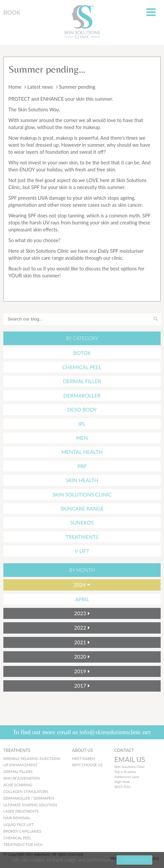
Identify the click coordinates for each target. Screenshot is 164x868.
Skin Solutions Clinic (82, 495)
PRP (82, 466)
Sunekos (82, 523)
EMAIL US (130, 759)
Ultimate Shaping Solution (30, 805)
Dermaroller (82, 395)
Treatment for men (23, 844)
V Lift (82, 551)
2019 (80, 671)
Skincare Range (82, 509)
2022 (80, 628)
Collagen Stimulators (26, 791)
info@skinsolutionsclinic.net (115, 732)
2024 (80, 585)
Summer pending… (47, 69)
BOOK (12, 13)
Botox (82, 353)
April (82, 599)
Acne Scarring (18, 785)
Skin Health (82, 480)
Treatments (82, 537)
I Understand (134, 860)
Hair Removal (17, 818)
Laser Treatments (21, 811)
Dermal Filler (82, 381)
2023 (80, 613)
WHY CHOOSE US (88, 765)
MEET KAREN (84, 758)
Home (15, 87)
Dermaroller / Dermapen (29, 798)
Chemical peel (17, 838)
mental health (82, 452)
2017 (80, 686)
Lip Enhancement (20, 765)
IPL (82, 424)
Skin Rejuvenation (22, 778)
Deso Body (82, 409)
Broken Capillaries (22, 831)
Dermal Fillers (18, 771)
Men (82, 438)
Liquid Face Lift (19, 824)
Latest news (40, 87)
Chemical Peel (82, 367)
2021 (80, 642)
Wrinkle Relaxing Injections (32, 758)
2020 (80, 657)
